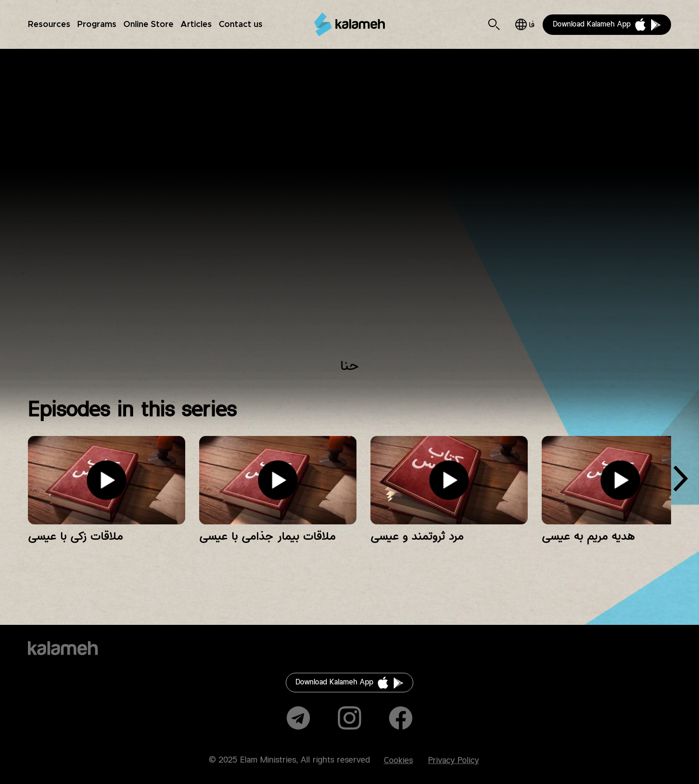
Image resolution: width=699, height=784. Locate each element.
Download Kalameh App (592, 24)
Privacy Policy (454, 761)
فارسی (525, 24)
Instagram (349, 718)
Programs (97, 25)
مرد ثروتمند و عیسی (417, 536)
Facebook (401, 718)
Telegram (298, 718)
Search (494, 24)
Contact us (241, 25)
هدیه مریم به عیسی (588, 536)
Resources (49, 25)
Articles (196, 25)
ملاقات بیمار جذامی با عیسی (267, 536)
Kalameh (349, 24)
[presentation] (680, 482)
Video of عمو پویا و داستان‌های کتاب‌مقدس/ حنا (349, 210)
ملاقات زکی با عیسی (75, 536)
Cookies (398, 761)
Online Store (148, 25)
